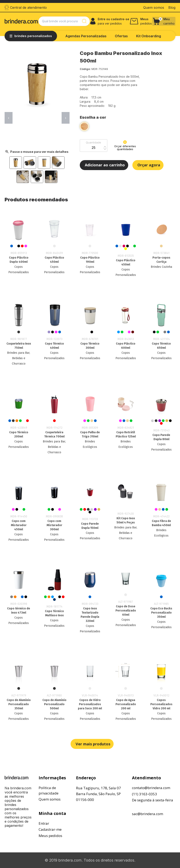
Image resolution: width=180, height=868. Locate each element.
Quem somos (50, 799)
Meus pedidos (50, 836)
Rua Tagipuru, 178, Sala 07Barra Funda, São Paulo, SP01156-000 (98, 794)
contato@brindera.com (151, 788)
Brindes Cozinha (161, 267)
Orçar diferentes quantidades (125, 146)
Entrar (44, 823)
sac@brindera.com (148, 814)
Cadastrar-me (50, 829)
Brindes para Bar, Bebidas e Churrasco (19, 358)
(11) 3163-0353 (145, 794)
